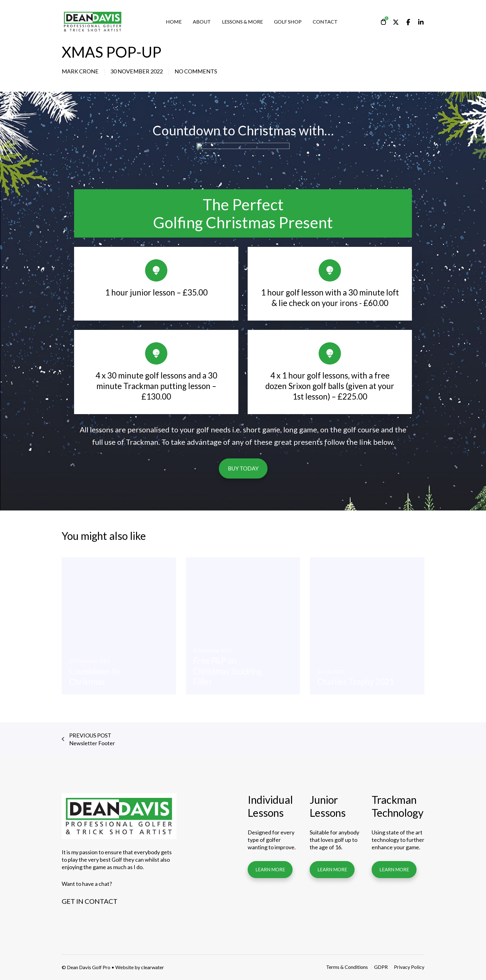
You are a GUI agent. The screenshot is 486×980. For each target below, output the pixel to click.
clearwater (152, 967)
